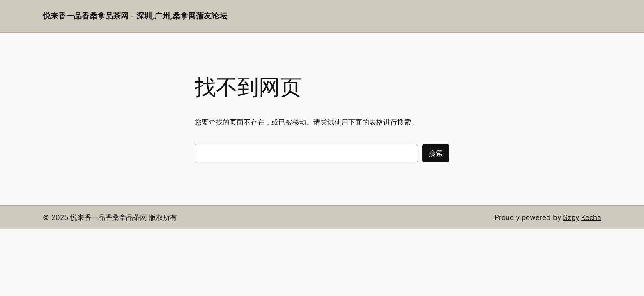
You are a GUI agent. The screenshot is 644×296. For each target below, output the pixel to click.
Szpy (571, 217)
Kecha (591, 217)
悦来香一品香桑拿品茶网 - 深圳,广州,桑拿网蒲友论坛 (135, 16)
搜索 (436, 153)
